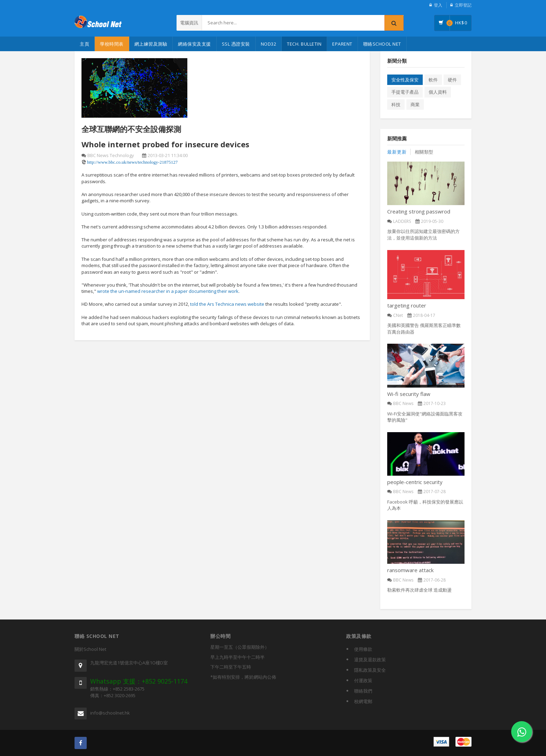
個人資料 (438, 92)
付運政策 (363, 680)
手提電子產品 (405, 92)
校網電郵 (363, 701)
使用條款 (363, 649)
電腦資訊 (189, 23)
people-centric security (415, 482)
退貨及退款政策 (370, 660)
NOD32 (269, 44)
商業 (415, 104)
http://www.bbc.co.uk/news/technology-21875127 (132, 162)
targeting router (407, 305)
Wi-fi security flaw (409, 394)
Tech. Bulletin (304, 44)
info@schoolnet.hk (110, 713)
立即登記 (463, 5)
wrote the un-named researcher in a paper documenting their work (168, 291)
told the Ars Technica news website (227, 304)
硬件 (452, 80)
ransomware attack (410, 570)
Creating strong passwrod (419, 211)
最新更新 (397, 152)
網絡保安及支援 (194, 44)
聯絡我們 (363, 691)
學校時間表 (112, 44)
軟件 (433, 80)
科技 (396, 104)
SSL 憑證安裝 (236, 44)
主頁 (84, 44)
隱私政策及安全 (370, 670)
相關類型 (424, 152)
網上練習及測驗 (151, 44)
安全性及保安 (405, 80)
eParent (342, 44)
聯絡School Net (382, 44)
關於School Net (90, 649)
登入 (438, 5)
